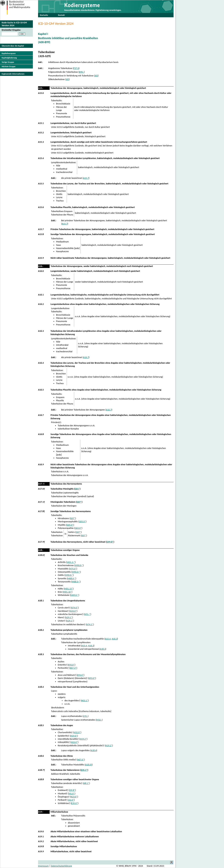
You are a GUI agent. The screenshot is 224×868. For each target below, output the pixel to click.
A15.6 (41, 207)
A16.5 (41, 390)
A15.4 (41, 158)
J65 (96, 76)
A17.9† (41, 542)
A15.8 (41, 234)
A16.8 (41, 434)
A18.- (41, 550)
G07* (79, 502)
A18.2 (41, 630)
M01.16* (67, 592)
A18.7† (41, 770)
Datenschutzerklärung (61, 866)
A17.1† (41, 502)
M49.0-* (74, 595)
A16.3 (41, 331)
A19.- (41, 812)
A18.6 (41, 756)
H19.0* (74, 736)
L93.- (86, 716)
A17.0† (41, 489)
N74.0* (75, 608)
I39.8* (72, 790)
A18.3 (103, 649)
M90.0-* (79, 565)
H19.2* (83, 739)
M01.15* (69, 589)
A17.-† (41, 484)
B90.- (82, 72)
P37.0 (76, 68)
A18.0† (41, 555)
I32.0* (71, 800)
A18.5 (41, 725)
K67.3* (73, 668)
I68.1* (86, 783)
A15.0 (41, 93)
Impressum (43, 866)
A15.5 (41, 184)
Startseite (44, 15)
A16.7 (86, 357)
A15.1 (41, 123)
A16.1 (41, 295)
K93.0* (71, 665)
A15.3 (41, 142)
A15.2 (41, 133)
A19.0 (41, 831)
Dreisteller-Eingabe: (11, 30)
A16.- (41, 266)
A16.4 (41, 363)
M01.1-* (71, 562)
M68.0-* (71, 578)
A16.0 (41, 271)
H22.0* (74, 742)
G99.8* (110, 542)
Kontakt (61, 15)
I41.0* (72, 794)
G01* (77, 489)
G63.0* (78, 528)
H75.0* (73, 569)
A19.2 (41, 841)
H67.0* (81, 760)
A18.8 (41, 779)
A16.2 (41, 304)
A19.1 (41, 837)
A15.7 (86, 178)
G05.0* (82, 522)
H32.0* (77, 732)
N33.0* (73, 611)
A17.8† (41, 511)
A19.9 (41, 851)
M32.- (99, 720)
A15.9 (41, 258)
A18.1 (41, 601)
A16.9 (41, 464)
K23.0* (74, 797)
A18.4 (41, 687)
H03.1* (85, 701)
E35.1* (84, 770)
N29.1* (69, 617)
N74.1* (90, 624)
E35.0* (75, 803)
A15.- (41, 88)
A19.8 (41, 846)
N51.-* (87, 614)
